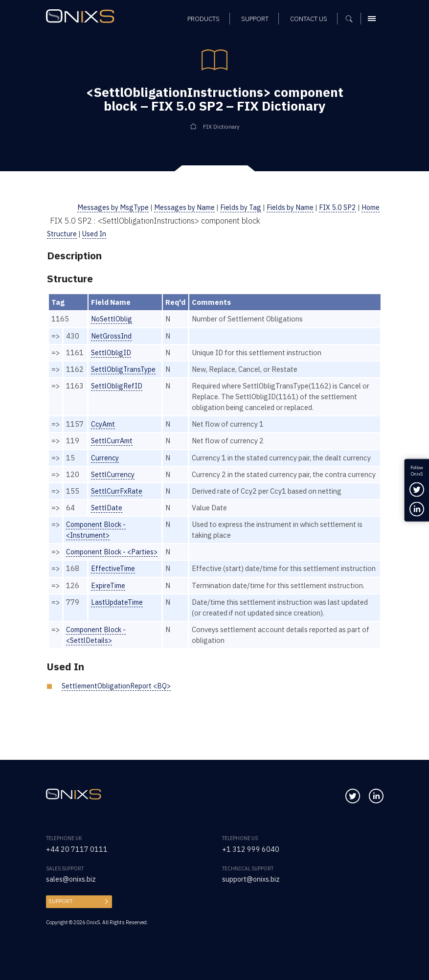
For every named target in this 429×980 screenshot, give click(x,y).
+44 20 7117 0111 (77, 849)
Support (59, 901)
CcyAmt (104, 424)
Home (370, 207)
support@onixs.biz (251, 879)
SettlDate (107, 518)
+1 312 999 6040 (251, 849)
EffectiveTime (114, 580)
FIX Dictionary (221, 126)
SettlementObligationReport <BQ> (118, 707)
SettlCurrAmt (113, 441)
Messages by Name (179, 207)
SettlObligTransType (124, 369)
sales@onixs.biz (71, 879)
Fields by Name (286, 207)
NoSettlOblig (112, 319)
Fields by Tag (236, 207)
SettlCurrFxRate (117, 502)
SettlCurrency (113, 474)
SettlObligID (111, 353)
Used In (95, 234)
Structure (62, 234)
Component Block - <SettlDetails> (97, 656)
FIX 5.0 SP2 (335, 207)
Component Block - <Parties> (113, 562)
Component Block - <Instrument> (97, 540)
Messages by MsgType (106, 207)
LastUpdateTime (118, 624)
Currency (105, 458)
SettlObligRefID (117, 386)
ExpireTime (109, 607)
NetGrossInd (112, 336)
